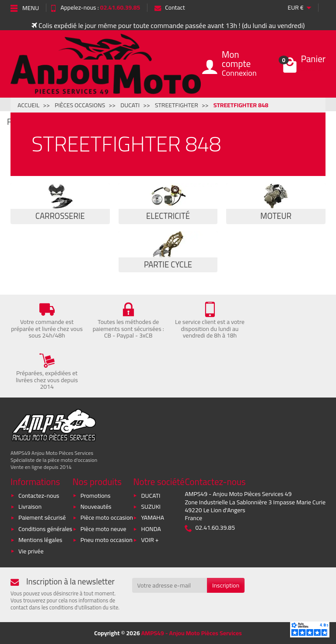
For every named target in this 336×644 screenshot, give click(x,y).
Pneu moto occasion (107, 540)
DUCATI (150, 496)
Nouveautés (96, 507)
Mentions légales (40, 540)
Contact (170, 7)
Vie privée (31, 551)
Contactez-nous (39, 496)
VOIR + (150, 540)
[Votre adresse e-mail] (170, 585)
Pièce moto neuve (103, 529)
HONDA (151, 529)
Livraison (30, 507)
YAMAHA (152, 517)
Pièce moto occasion (107, 517)
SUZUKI (151, 507)
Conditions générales (45, 529)
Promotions (96, 496)
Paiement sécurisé (42, 517)
